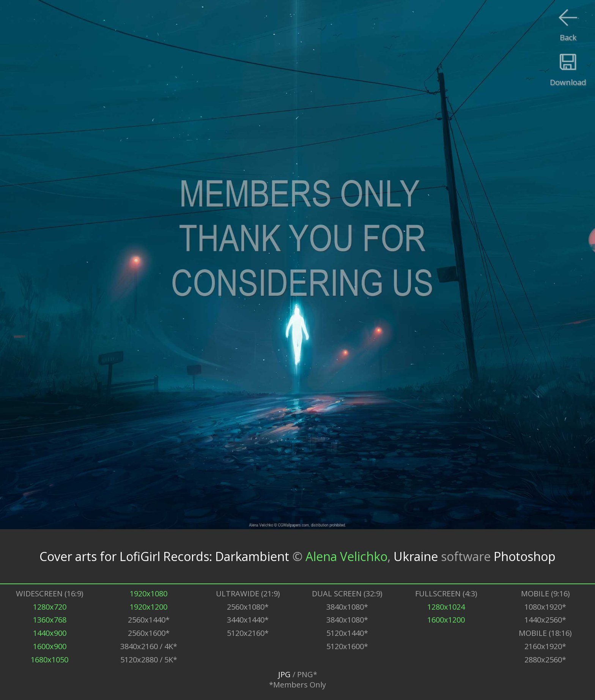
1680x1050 (50, 660)
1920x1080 (149, 594)
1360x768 (50, 620)
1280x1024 (446, 607)
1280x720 (50, 607)
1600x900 (50, 646)
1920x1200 (149, 607)
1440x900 (50, 633)
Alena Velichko (346, 556)
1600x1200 (446, 620)
